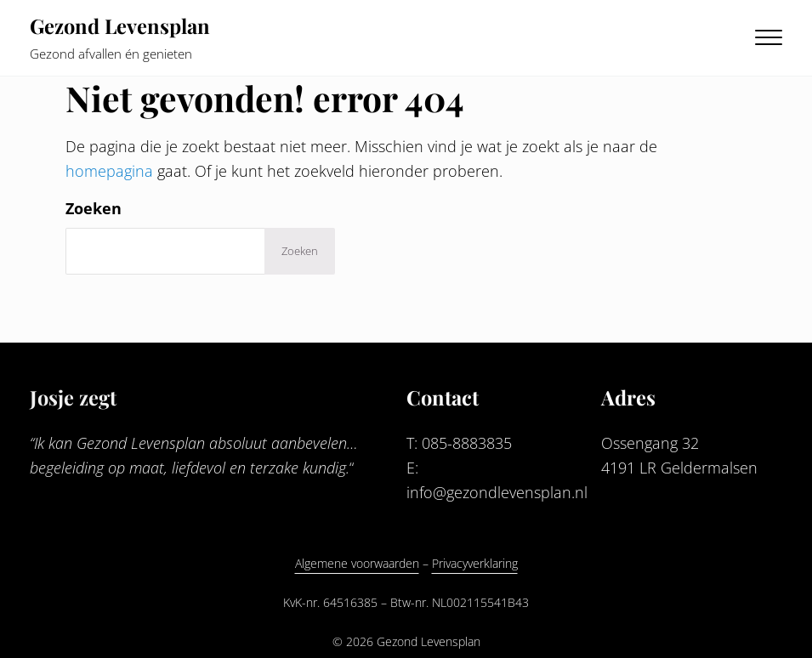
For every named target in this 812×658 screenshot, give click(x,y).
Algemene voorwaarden (357, 563)
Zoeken (94, 208)
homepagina (109, 171)
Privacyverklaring (475, 563)
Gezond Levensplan (120, 26)
